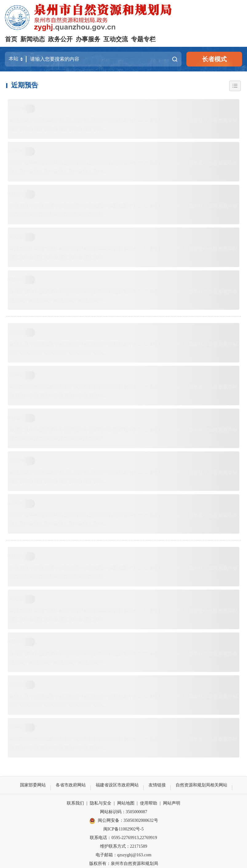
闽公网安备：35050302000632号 (124, 821)
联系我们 (75, 803)
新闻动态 (33, 39)
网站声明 (172, 803)
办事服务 (88, 39)
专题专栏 (143, 39)
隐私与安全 (101, 803)
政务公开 (60, 39)
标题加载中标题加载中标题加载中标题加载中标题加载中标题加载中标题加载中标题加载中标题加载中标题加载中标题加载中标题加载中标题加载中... (123, 125)
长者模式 (214, 59)
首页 (11, 39)
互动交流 (116, 39)
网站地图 (126, 803)
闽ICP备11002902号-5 (123, 829)
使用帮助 (149, 803)
